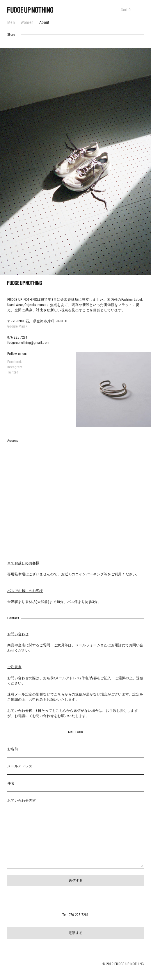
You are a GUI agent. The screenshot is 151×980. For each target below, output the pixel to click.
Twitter (13, 372)
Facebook (14, 362)
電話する (75, 933)
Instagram (15, 367)
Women (27, 22)
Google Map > (18, 326)
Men (11, 22)
